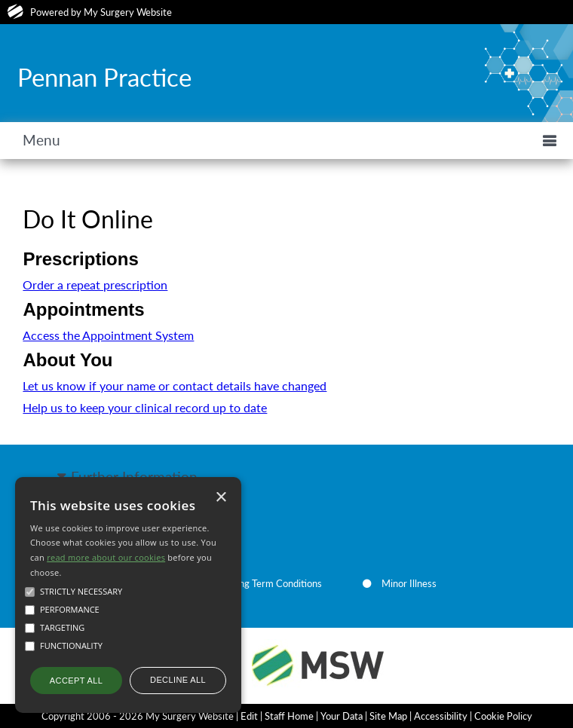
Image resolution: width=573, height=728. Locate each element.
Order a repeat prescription (95, 284)
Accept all (76, 681)
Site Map (388, 716)
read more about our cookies (106, 557)
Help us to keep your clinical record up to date (145, 407)
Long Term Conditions (275, 583)
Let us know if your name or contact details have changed (175, 385)
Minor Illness (409, 583)
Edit (249, 716)
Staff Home (289, 716)
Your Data (342, 716)
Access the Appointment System (108, 335)
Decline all (178, 680)
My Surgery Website (128, 12)
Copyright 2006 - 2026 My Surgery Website (138, 716)
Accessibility (441, 716)
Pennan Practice (104, 77)
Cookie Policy (503, 716)
